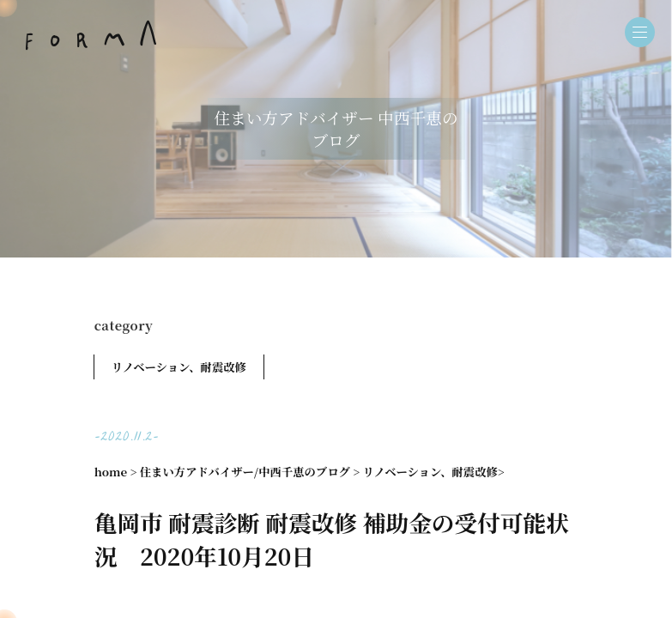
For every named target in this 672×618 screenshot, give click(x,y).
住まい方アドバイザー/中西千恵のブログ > (250, 472)
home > (116, 472)
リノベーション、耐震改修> (434, 472)
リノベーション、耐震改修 (179, 367)
